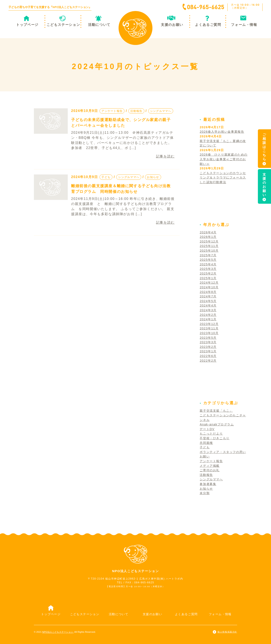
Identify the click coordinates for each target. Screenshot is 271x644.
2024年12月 (209, 283)
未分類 (205, 493)
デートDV (207, 429)
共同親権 (206, 443)
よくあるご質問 (208, 25)
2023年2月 (208, 347)
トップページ (27, 25)
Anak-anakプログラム (217, 424)
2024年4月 (208, 305)
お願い (205, 456)
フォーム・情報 (244, 25)
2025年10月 (209, 251)
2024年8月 (208, 292)
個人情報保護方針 (227, 632)
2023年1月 (208, 351)
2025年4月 (208, 264)
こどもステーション (63, 25)
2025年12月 (209, 241)
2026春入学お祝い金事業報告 (222, 132)
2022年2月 (208, 361)
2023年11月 (209, 328)
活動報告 (136, 111)
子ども (106, 177)
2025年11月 (209, 246)
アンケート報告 (112, 111)
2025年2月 (208, 273)
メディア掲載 (210, 466)
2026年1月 (208, 237)
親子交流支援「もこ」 (216, 411)
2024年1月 (208, 319)
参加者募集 (208, 484)
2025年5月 (208, 260)
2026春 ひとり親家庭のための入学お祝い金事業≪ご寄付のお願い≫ (224, 159)
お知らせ (153, 177)
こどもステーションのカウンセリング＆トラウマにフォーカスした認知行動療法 (223, 178)
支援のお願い (172, 25)
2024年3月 (208, 310)
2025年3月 (208, 269)
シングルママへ (161, 111)
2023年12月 (209, 324)
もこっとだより (211, 434)
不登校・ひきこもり (214, 438)
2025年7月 (208, 255)
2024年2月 (208, 315)
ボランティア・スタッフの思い (223, 452)
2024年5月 (208, 301)
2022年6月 (208, 356)
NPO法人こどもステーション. (58, 632)
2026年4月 (208, 232)
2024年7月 (208, 296)
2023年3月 (208, 342)
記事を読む (165, 156)
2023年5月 (208, 338)
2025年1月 (208, 278)
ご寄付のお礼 (210, 470)
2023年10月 (209, 333)
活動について (99, 25)
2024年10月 (209, 287)
